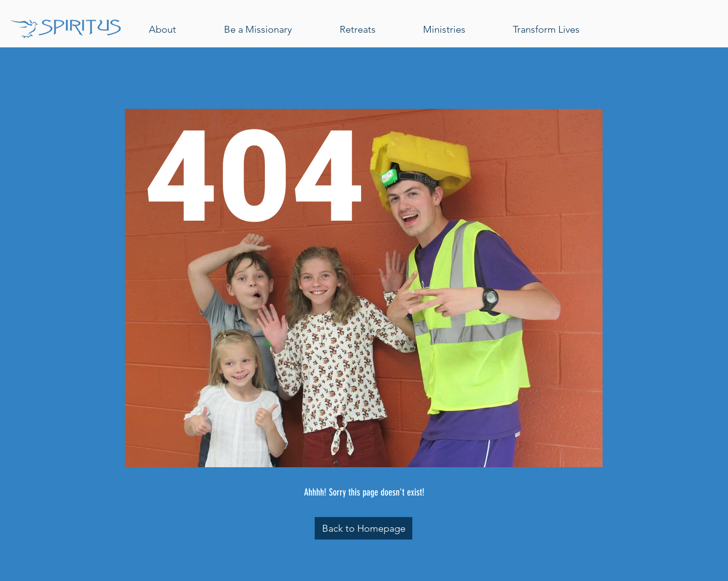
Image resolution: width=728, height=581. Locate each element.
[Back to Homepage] (364, 528)
